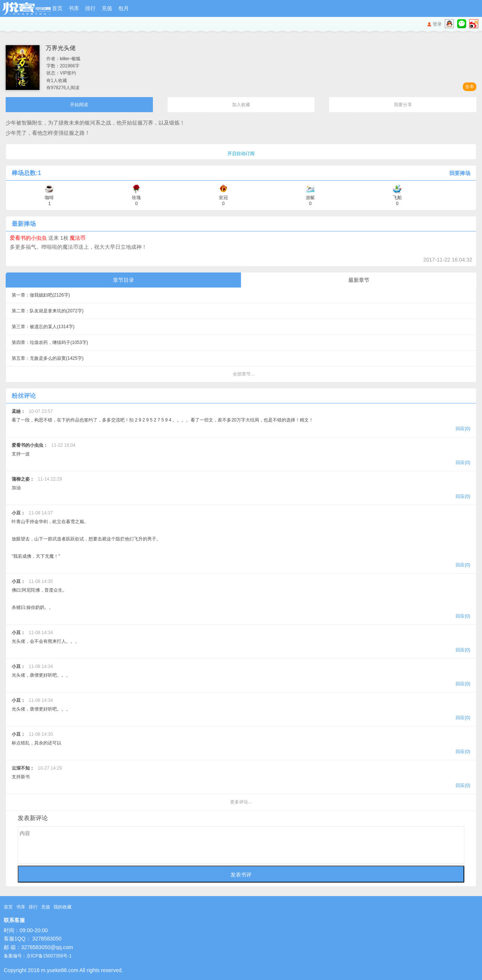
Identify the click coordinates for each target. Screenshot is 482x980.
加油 (241, 489)
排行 (90, 8)
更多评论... (241, 802)
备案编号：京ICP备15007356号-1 (38, 956)
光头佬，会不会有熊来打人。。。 (241, 642)
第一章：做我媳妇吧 (41, 295)
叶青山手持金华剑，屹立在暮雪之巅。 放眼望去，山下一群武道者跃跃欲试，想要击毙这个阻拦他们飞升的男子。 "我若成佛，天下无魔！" (241, 540)
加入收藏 (241, 105)
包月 (124, 8)
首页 (57, 8)
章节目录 (124, 280)
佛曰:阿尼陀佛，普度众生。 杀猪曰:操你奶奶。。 (241, 600)
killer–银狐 (70, 59)
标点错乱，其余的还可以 (241, 744)
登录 (437, 24)
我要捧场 (460, 173)
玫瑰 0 (136, 198)
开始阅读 (79, 105)
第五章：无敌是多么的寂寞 (48, 358)
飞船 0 (397, 198)
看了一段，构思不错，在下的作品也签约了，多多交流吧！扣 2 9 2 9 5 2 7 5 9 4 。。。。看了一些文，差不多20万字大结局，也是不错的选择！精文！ (241, 421)
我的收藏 (63, 907)
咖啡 (49, 198)
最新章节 (359, 280)
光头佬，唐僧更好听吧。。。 (241, 676)
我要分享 (403, 105)
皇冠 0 (223, 198)
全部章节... (244, 374)
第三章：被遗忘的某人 (43, 327)
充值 (107, 8)
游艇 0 (310, 198)
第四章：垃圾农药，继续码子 (50, 342)
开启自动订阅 (241, 154)
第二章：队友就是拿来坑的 (48, 311)
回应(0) (463, 429)
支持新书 (241, 778)
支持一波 (241, 455)
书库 (74, 8)
